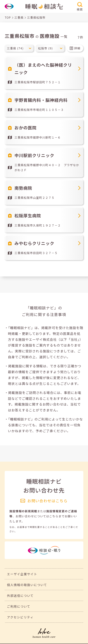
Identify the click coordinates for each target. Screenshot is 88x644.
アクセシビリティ (20, 617)
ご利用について (19, 606)
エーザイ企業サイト (22, 574)
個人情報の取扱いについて (27, 585)
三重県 (19, 17)
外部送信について (20, 596)
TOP (8, 17)
